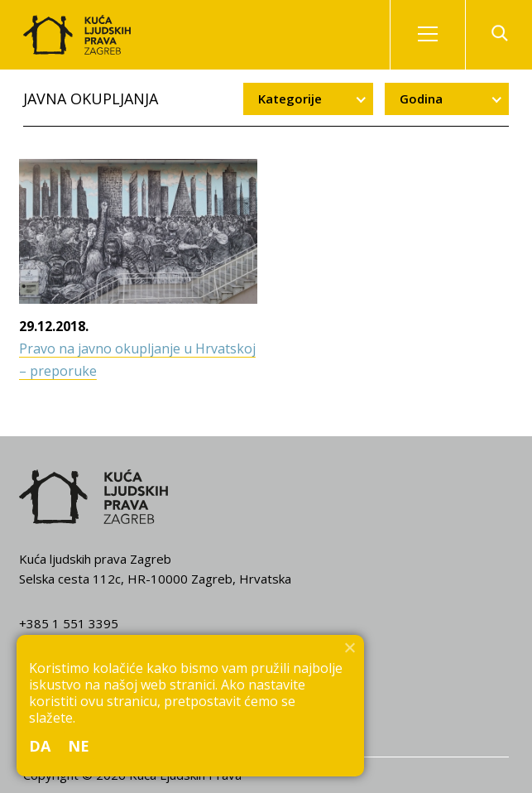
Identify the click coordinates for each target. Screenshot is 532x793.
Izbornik (442, 35)
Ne (79, 746)
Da (40, 746)
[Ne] (349, 647)
